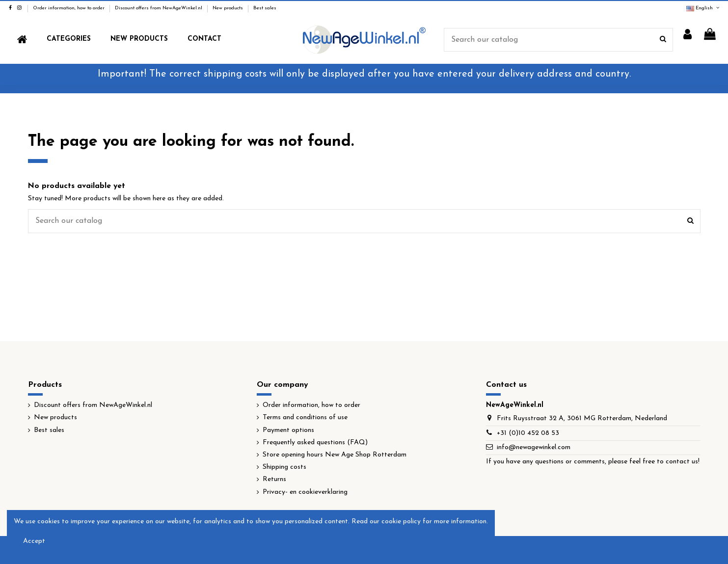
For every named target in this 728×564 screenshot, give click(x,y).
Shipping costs (284, 467)
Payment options (288, 430)
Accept (34, 541)
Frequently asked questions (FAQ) (315, 443)
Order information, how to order (69, 8)
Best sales (265, 8)
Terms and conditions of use (305, 417)
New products (229, 8)
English (703, 8)
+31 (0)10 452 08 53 (528, 433)
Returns (274, 479)
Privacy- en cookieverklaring (305, 492)
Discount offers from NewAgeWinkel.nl (159, 8)
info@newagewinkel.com (534, 447)
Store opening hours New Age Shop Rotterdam (335, 455)
